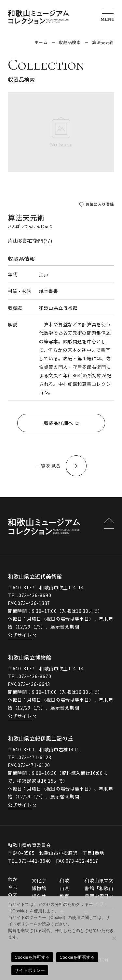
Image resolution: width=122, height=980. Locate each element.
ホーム (41, 42)
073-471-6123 (35, 757)
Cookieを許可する (32, 957)
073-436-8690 (35, 595)
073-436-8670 (35, 676)
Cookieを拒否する (77, 957)
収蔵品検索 (70, 42)
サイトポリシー (30, 970)
